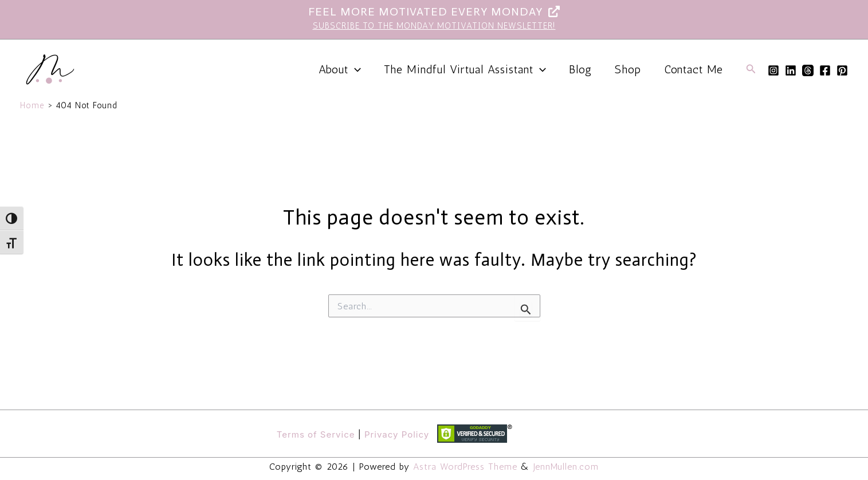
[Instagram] (773, 70)
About (340, 69)
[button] (751, 69)
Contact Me (694, 69)
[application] (355, 69)
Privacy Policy (397, 434)
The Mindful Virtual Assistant (465, 69)
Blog (580, 69)
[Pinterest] (842, 70)
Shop (628, 69)
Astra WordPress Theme (465, 467)
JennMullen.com (566, 467)
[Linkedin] (791, 70)
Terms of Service (316, 434)
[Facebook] (825, 70)
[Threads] (808, 70)
